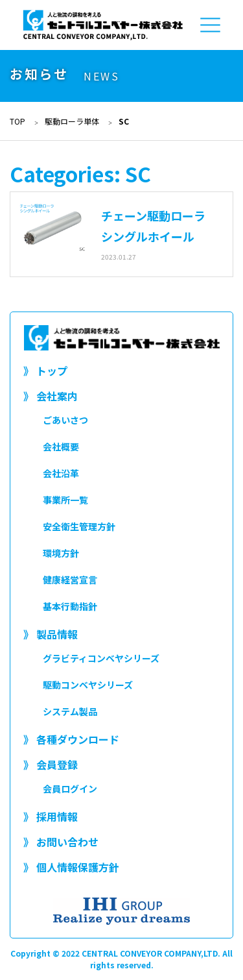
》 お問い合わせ (61, 842)
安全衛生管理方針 (79, 526)
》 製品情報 (51, 634)
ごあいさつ (65, 420)
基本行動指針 (70, 606)
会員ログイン (70, 789)
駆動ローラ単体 (72, 121)
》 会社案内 (51, 396)
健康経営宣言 (70, 580)
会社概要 (61, 447)
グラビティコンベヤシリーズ (101, 658)
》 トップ (45, 371)
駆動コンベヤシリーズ (88, 685)
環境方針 (61, 553)
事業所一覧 (65, 500)
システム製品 (70, 711)
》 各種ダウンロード (71, 739)
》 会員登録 (51, 765)
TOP (17, 121)
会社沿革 (61, 473)
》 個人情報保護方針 (71, 867)
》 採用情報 (51, 816)
